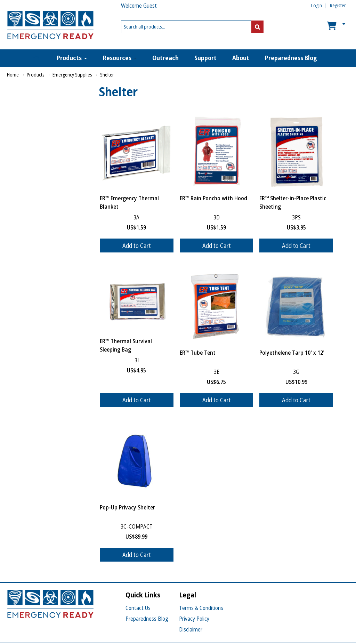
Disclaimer (191, 629)
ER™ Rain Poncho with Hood (213, 198)
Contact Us (138, 608)
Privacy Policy (194, 619)
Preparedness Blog (147, 619)
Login (317, 5)
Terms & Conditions (201, 608)
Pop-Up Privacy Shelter (127, 507)
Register (338, 5)
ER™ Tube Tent (198, 353)
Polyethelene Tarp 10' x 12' (292, 353)
